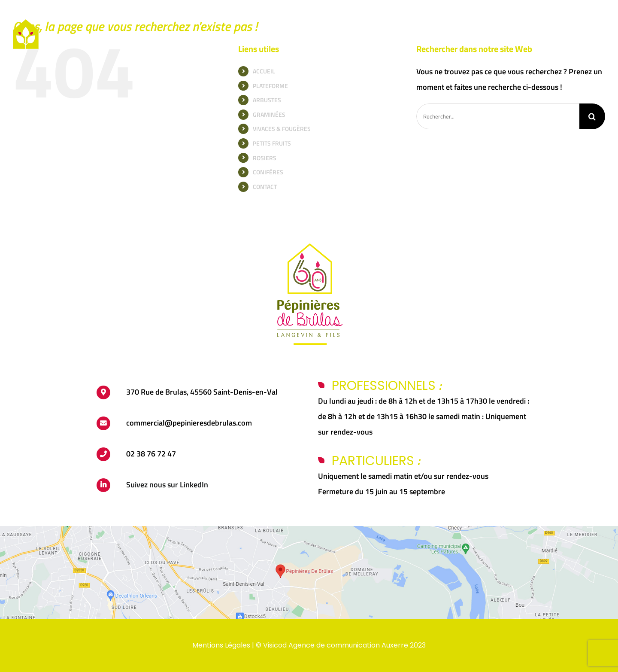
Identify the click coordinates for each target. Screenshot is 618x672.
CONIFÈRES (268, 172)
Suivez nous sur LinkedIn (167, 485)
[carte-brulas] (309, 530)
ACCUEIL (264, 71)
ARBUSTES (267, 100)
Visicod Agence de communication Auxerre (336, 645)
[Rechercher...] (498, 116)
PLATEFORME (270, 86)
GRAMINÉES (269, 114)
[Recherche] (592, 116)
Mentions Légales (221, 645)
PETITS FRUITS (272, 143)
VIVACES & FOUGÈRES (282, 129)
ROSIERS (265, 158)
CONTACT (265, 187)
